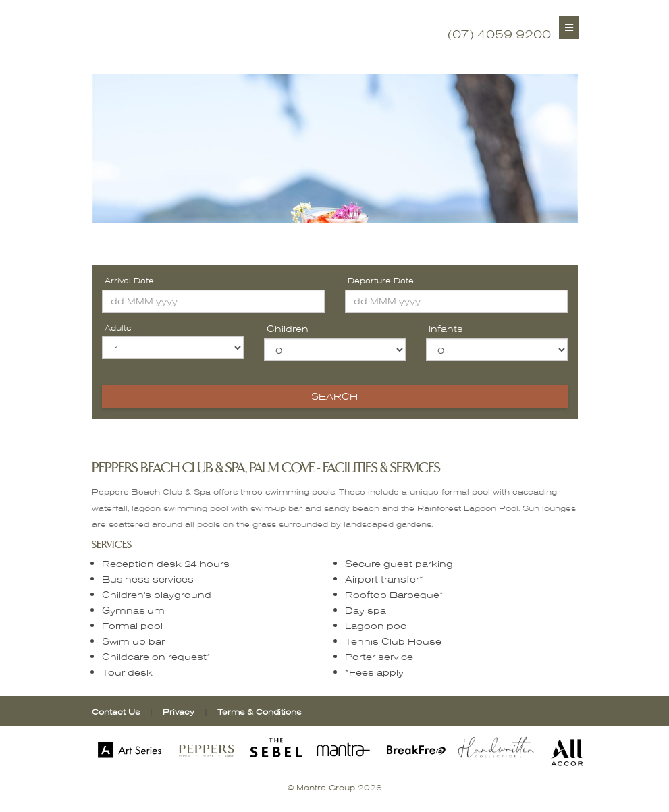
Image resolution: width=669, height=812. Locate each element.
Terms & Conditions (259, 711)
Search (334, 396)
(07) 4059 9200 (499, 34)
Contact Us (116, 711)
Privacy (180, 711)
